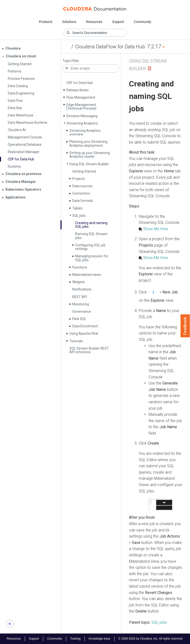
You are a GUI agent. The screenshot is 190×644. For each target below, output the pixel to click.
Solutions (69, 22)
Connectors (81, 193)
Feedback (185, 326)
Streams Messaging (82, 116)
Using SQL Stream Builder (89, 164)
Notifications (82, 289)
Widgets (79, 282)
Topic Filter (71, 61)
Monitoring (81, 304)
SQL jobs (79, 216)
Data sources (82, 186)
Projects (79, 179)
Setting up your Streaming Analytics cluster (90, 155)
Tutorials (76, 341)
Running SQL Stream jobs (91, 236)
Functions (80, 267)
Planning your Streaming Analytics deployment (88, 143)
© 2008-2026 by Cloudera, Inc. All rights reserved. (151, 639)
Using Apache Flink (84, 333)
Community (142, 22)
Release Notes (78, 90)
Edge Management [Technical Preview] (81, 107)
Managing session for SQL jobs (92, 258)
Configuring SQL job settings (90, 247)
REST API (80, 297)
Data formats (83, 201)
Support (118, 22)
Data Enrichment (85, 326)
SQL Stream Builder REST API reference (89, 350)
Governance (82, 312)
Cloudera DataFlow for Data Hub (110, 47)
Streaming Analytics (82, 123)
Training (75, 639)
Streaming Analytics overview (85, 132)
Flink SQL (79, 319)
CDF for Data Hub (80, 83)
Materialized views (87, 275)
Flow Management (81, 97)
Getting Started (84, 171)
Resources (94, 22)
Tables (77, 208)
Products (46, 22)
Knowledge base (100, 639)
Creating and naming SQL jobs (91, 225)
